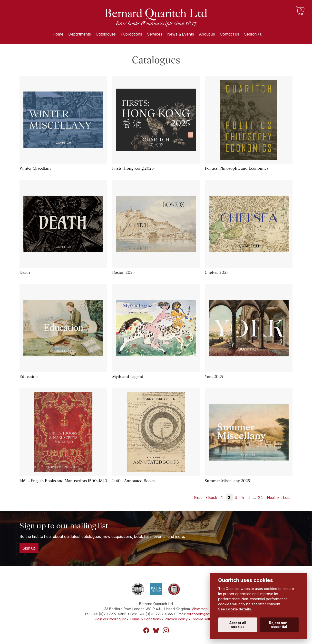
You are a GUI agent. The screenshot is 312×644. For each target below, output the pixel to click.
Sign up (29, 548)
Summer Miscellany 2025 (227, 481)
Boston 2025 (123, 272)
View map (200, 609)
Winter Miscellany (35, 168)
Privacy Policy (176, 619)
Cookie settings (204, 619)
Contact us (229, 34)
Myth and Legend (128, 377)
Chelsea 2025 (217, 272)
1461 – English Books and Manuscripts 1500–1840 (63, 481)
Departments (80, 34)
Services (155, 34)
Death (25, 272)
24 (261, 497)
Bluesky (156, 630)
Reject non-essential (279, 625)
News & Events (181, 34)
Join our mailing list (111, 619)
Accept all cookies (238, 625)
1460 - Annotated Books (133, 481)
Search (250, 34)
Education (29, 377)
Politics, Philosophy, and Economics (237, 168)
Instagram (166, 630)
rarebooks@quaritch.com (207, 614)
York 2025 (214, 377)
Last (287, 497)
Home (58, 34)
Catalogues (106, 34)
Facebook (146, 630)
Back (213, 497)
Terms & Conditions (145, 619)
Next (272, 497)
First (198, 497)
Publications (131, 34)
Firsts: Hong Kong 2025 (133, 168)
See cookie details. (235, 609)
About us (207, 34)
